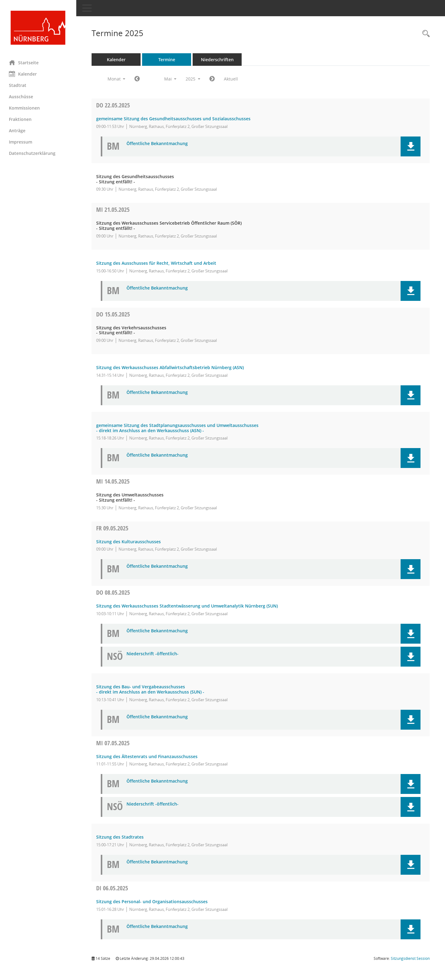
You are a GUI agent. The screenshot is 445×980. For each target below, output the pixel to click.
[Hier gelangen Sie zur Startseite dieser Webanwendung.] (38, 28)
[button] (411, 146)
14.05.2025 (113, 481)
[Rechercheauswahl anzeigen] (424, 34)
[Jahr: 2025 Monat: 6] (212, 79)
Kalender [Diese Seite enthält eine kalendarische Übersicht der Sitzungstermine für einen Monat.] (23, 74)
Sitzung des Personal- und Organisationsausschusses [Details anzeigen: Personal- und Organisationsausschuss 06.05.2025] (152, 901)
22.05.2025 (113, 105)
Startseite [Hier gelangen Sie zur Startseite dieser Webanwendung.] (24, 62)
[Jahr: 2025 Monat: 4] (137, 79)
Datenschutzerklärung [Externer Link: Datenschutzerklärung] (32, 153)
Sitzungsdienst (410, 958)
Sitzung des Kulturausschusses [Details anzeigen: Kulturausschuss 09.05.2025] (129, 542)
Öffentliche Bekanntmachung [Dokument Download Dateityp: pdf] (157, 144)
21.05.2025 (113, 209)
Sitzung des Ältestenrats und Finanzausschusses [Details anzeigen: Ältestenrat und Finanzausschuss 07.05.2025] (147, 756)
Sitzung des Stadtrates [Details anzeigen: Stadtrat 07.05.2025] (120, 837)
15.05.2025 (113, 314)
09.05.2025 (113, 528)
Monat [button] (117, 79)
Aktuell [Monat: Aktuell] (231, 79)
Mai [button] (170, 79)
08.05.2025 (113, 592)
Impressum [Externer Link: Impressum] (21, 142)
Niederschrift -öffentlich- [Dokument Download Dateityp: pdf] (153, 654)
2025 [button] (193, 79)
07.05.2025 (113, 743)
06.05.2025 (112, 888)
